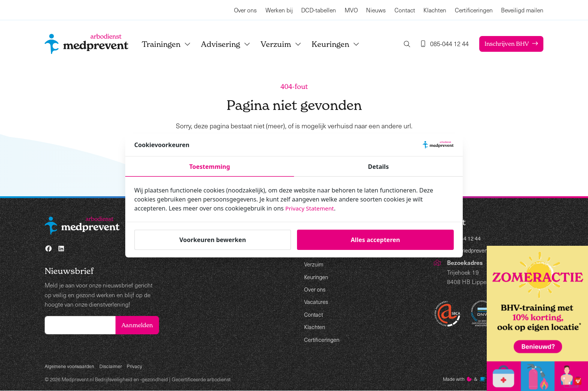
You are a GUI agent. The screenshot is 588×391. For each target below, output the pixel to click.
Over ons (245, 10)
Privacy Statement (311, 208)
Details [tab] (378, 167)
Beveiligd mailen (522, 10)
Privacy (138, 366)
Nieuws (376, 10)
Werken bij (279, 10)
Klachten (435, 10)
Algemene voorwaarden (71, 366)
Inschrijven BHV (505, 44)
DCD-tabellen (319, 10)
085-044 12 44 (466, 239)
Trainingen (173, 44)
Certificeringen (474, 10)
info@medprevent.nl (473, 251)
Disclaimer (114, 366)
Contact (405, 10)
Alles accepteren (375, 240)
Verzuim (288, 44)
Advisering (232, 44)
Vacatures (317, 302)
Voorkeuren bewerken (213, 240)
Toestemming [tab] (210, 167)
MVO (351, 10)
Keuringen (342, 44)
